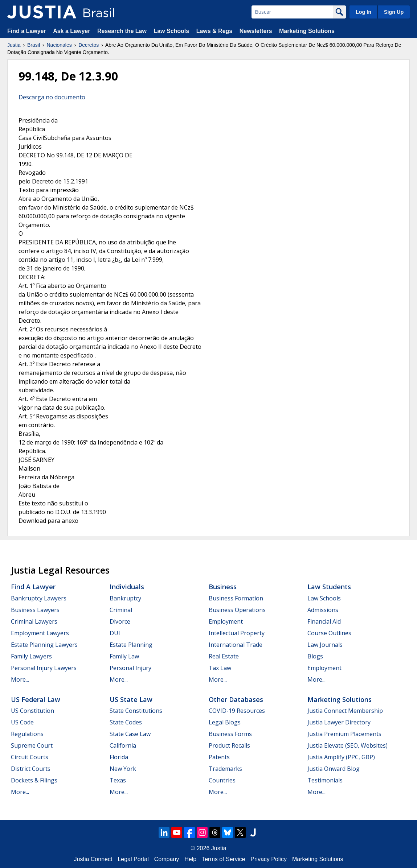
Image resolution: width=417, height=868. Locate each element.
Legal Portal (133, 859)
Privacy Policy (269, 859)
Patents (219, 757)
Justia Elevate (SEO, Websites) (347, 745)
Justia (14, 45)
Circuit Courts (30, 757)
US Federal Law (36, 699)
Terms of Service (223, 859)
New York (123, 769)
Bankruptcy (125, 598)
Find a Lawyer (27, 31)
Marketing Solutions (307, 31)
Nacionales (59, 45)
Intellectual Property (237, 633)
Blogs (315, 656)
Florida (119, 757)
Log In (363, 12)
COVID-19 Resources (237, 711)
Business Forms (230, 734)
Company (167, 859)
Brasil (34, 45)
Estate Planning (131, 645)
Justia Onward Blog (334, 769)
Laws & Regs (214, 31)
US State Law (131, 699)
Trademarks (225, 769)
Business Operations (237, 610)
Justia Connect (93, 859)
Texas (118, 780)
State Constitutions (136, 711)
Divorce (120, 621)
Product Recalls (229, 745)
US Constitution (32, 711)
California (123, 745)
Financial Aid (324, 621)
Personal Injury (130, 668)
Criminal (121, 610)
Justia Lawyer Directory (339, 722)
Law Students (329, 587)
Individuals (127, 587)
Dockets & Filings (34, 780)
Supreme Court (32, 745)
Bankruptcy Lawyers (39, 598)
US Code (22, 722)
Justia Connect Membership (345, 711)
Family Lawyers (31, 656)
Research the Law (122, 31)
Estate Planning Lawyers (44, 645)
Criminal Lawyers (34, 621)
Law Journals (325, 645)
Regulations (27, 734)
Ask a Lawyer (72, 31)
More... (20, 679)
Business (223, 587)
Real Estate (224, 656)
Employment (226, 621)
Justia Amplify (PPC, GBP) (341, 757)
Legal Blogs (225, 722)
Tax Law (220, 668)
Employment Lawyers (40, 633)
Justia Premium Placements (344, 734)
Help (190, 859)
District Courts (31, 769)
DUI (115, 633)
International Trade (236, 645)
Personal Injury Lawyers (44, 668)
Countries (222, 780)
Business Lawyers (35, 610)
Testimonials (325, 780)
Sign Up (394, 12)
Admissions (323, 610)
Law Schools (171, 31)
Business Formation (236, 598)
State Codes (126, 722)
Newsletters (256, 31)
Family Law (124, 656)
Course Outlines (329, 633)
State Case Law (130, 734)
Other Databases (236, 699)
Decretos (89, 45)
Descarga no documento (52, 97)
